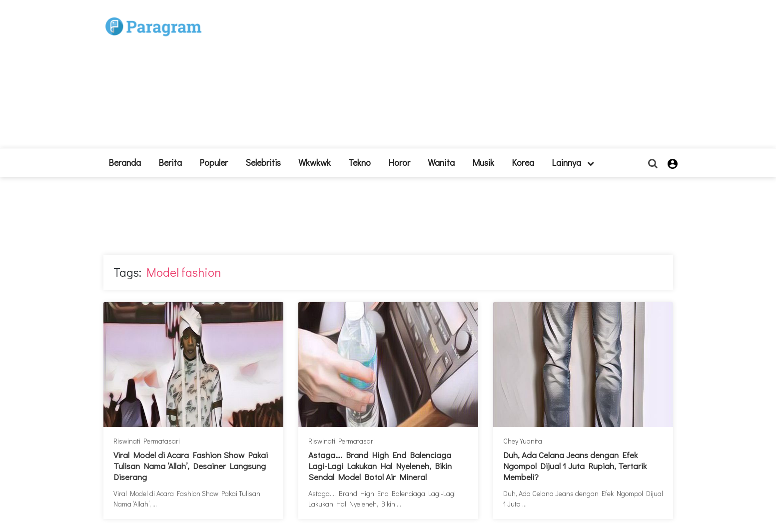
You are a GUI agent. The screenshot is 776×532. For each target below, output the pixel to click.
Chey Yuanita (523, 441)
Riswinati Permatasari (147, 441)
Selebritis (263, 162)
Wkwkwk (315, 162)
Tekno (360, 162)
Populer (214, 162)
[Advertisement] (461, 78)
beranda (125, 162)
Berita (170, 162)
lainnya (573, 162)
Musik (483, 162)
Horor (399, 162)
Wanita (441, 162)
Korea (523, 162)
